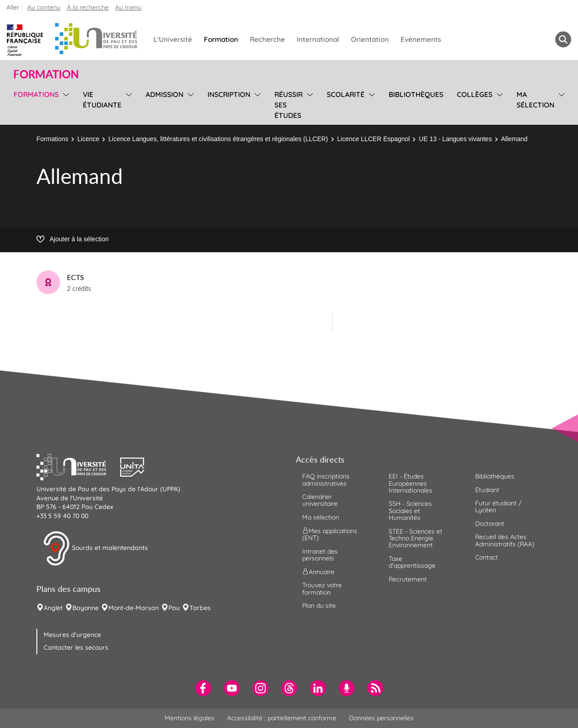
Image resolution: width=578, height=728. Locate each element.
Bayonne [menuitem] (86, 608)
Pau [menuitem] (174, 608)
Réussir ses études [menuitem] (289, 105)
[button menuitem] (563, 39)
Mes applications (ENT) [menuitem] (330, 534)
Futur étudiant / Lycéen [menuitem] (498, 507)
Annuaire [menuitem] (318, 572)
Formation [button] (46, 74)
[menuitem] (203, 688)
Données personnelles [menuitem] (381, 718)
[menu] (64, 104)
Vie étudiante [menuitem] (102, 100)
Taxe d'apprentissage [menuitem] (412, 562)
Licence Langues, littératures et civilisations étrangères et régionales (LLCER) (218, 139)
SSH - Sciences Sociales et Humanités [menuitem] (410, 511)
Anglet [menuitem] (53, 608)
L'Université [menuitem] (173, 39)
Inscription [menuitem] (229, 94)
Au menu (128, 7)
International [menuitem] (318, 39)
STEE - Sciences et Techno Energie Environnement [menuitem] (416, 538)
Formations (52, 139)
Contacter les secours (76, 647)
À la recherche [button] (88, 7)
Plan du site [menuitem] (319, 606)
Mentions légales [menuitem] (190, 718)
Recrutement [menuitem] (408, 579)
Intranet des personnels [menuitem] (320, 555)
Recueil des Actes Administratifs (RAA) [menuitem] (505, 540)
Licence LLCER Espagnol (374, 139)
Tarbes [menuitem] (200, 608)
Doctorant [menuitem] (490, 524)
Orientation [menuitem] (370, 39)
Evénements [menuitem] (421, 39)
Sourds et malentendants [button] (95, 549)
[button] (78, 466)
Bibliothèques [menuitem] (416, 94)
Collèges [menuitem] (475, 94)
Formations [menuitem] (36, 94)
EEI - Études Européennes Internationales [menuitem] (411, 483)
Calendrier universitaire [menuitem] (320, 500)
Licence (88, 139)
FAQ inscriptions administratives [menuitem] (326, 480)
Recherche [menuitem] (267, 39)
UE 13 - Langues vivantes (455, 139)
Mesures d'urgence (72, 635)
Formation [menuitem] (221, 39)
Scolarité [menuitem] (346, 94)
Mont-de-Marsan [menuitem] (134, 608)
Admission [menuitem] (165, 94)
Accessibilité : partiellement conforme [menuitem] (282, 718)
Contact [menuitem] (487, 557)
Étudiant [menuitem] (487, 490)
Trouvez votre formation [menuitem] (322, 588)
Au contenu (44, 7)
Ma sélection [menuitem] (535, 100)
